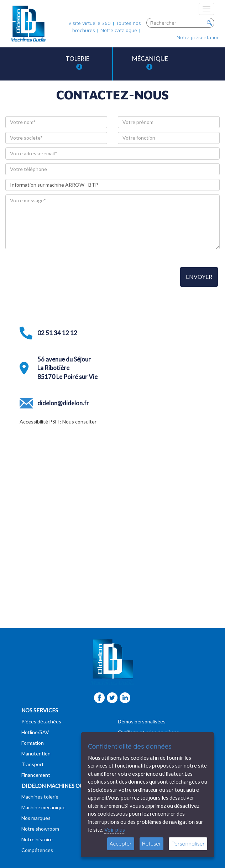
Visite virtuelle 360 (90, 23)
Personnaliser (188, 844)
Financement (36, 775)
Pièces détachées (41, 721)
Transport (33, 764)
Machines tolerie (40, 797)
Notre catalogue (119, 30)
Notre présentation (198, 37)
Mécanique (150, 63)
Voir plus (115, 830)
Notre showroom (40, 829)
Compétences (37, 850)
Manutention (36, 753)
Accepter (121, 844)
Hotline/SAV (35, 732)
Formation (33, 743)
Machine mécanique (43, 807)
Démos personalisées (142, 721)
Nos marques (36, 818)
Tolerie (77, 63)
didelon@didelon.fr (63, 403)
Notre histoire (37, 839)
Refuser (152, 844)
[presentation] (59, 277)
